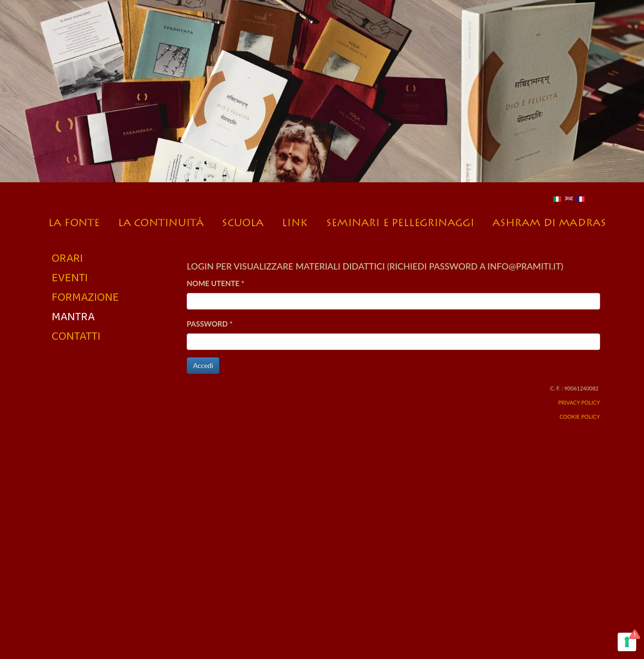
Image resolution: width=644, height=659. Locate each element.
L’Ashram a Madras (549, 220)
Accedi (203, 365)
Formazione (85, 297)
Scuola (243, 220)
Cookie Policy (580, 417)
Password (210, 324)
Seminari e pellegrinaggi (400, 220)
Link (295, 220)
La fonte (77, 220)
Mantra (73, 316)
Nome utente (215, 283)
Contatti (76, 336)
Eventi (70, 277)
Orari (67, 258)
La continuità (161, 220)
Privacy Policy (579, 402)
